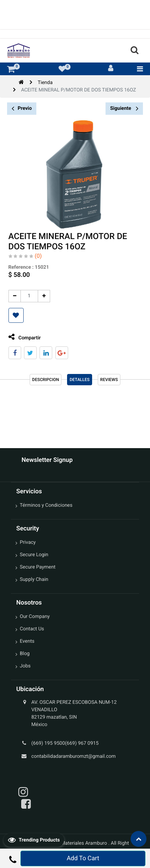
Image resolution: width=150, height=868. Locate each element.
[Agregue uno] (42, 296)
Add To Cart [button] (83, 858)
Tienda (45, 83)
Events (27, 641)
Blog (25, 654)
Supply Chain (34, 579)
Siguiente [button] (124, 108)
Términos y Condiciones (46, 505)
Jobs (25, 666)
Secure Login (34, 555)
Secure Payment (38, 567)
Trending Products (34, 840)
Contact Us (32, 629)
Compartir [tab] (23, 337)
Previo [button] (22, 109)
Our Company (35, 617)
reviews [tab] (109, 380)
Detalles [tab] (79, 380)
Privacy (28, 542)
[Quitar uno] (13, 296)
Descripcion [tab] (46, 380)
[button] (14, 315)
